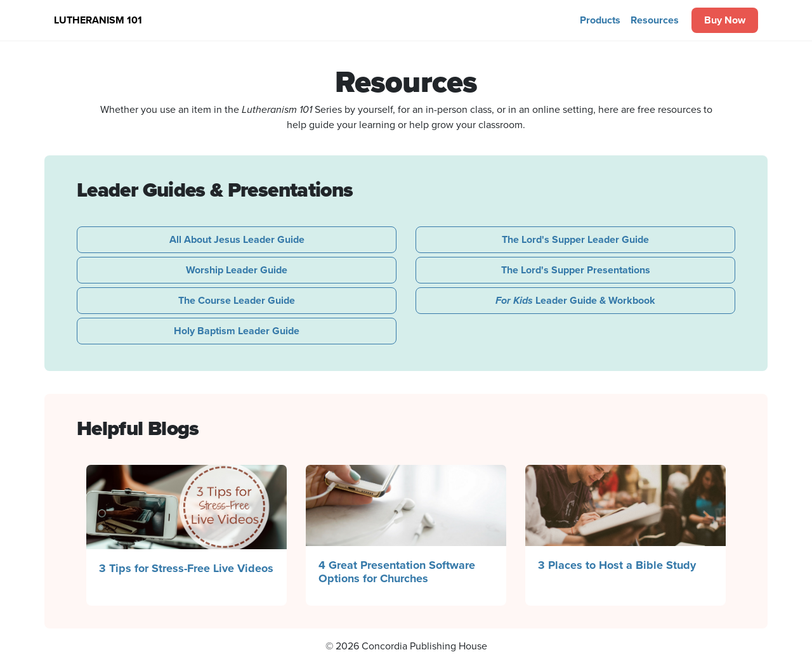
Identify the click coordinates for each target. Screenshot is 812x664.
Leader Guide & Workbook (575, 300)
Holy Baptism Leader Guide (237, 331)
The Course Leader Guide (237, 300)
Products (600, 20)
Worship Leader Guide (237, 270)
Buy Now (725, 20)
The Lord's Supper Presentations (576, 270)
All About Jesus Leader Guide (237, 239)
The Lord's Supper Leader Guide (575, 239)
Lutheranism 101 (98, 20)
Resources (655, 20)
